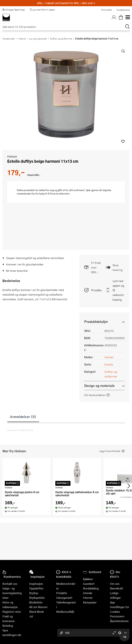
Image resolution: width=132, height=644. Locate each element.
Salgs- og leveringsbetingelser (12, 593)
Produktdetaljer (96, 322)
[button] (123, 141)
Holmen (12, 156)
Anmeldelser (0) (23, 417)
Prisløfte (96, 290)
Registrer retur (12, 612)
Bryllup (34, 593)
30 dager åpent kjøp (14, 10)
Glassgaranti (64, 598)
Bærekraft (117, 588)
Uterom (88, 598)
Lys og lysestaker (38, 38)
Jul (31, 616)
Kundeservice (123, 10)
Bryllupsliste (37, 598)
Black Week (36, 612)
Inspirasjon (36, 584)
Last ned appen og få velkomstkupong (118, 290)
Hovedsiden (9, 38)
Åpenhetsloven (119, 621)
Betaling (8, 626)
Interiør (22, 38)
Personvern (117, 616)
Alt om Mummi (38, 607)
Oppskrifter (36, 588)
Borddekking (91, 588)
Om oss (115, 584)
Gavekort (89, 584)
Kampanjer (90, 602)
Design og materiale (99, 386)
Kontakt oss (10, 584)
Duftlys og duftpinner (61, 38)
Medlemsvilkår (65, 612)
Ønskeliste (36, 602)
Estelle (109, 364)
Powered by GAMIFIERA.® (20, 430)
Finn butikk (106, 10)
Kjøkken (88, 579)
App (112, 602)
